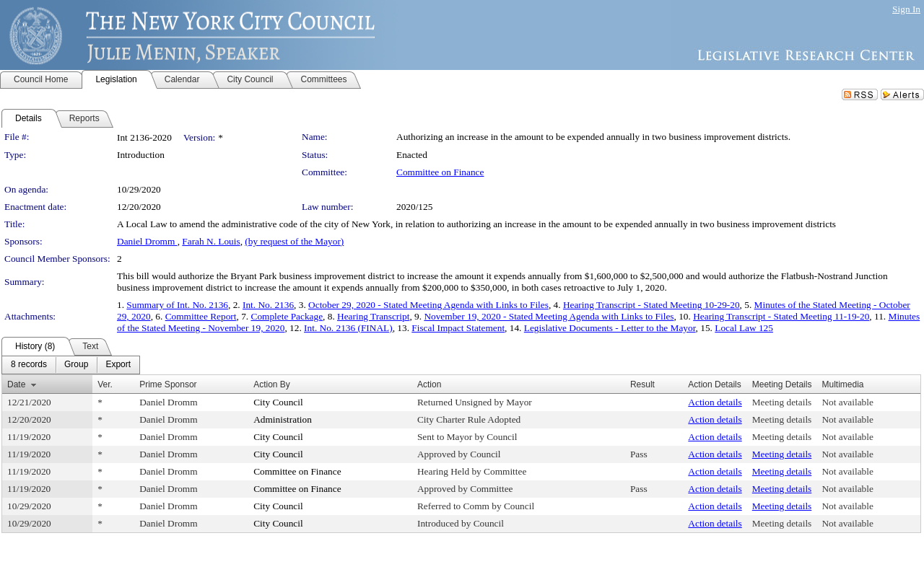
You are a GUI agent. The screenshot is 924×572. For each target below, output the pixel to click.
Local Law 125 (744, 328)
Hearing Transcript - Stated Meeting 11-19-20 (781, 316)
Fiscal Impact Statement (458, 328)
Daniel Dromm (147, 241)
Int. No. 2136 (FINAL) (348, 328)
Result (642, 384)
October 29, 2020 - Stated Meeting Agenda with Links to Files (428, 305)
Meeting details (782, 402)
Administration (283, 419)
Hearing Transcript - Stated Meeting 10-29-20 (651, 305)
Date (16, 384)
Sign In (906, 9)
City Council (278, 402)
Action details (715, 402)
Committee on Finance (440, 172)
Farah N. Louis (211, 241)
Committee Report (201, 316)
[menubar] (71, 365)
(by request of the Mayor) (294, 241)
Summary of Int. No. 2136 (177, 305)
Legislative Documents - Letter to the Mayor (610, 328)
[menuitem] (29, 365)
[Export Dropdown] (118, 365)
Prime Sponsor (168, 384)
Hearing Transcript (373, 316)
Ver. (105, 384)
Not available (847, 402)
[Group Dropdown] (76, 365)
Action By (272, 384)
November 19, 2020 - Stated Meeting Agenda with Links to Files (549, 316)
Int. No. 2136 (268, 305)
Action (429, 384)
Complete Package (287, 316)
